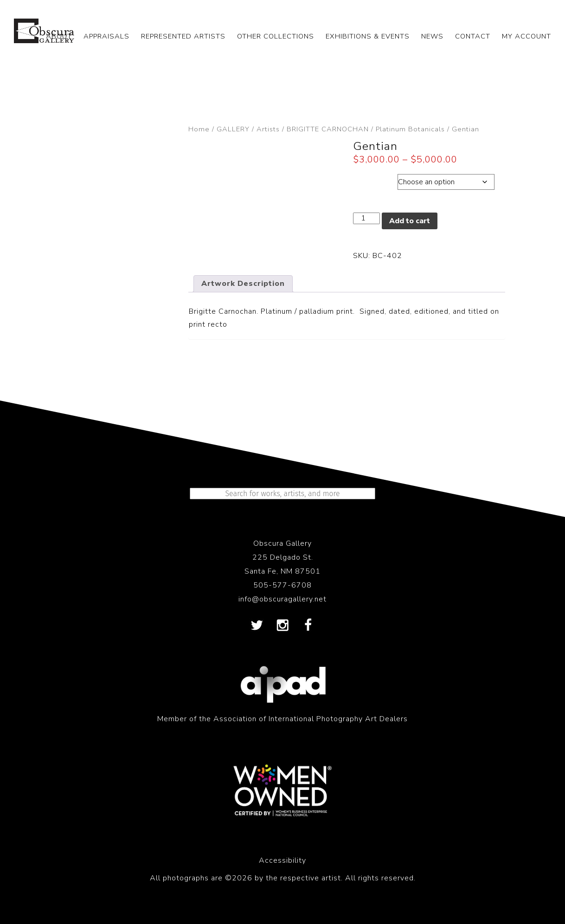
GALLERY (233, 129)
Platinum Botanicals (410, 129)
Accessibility (282, 860)
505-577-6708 (282, 585)
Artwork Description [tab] (243, 284)
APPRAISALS (106, 36)
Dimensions (375, 180)
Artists (268, 129)
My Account (526, 36)
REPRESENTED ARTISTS (183, 36)
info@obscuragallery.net (282, 599)
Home (199, 129)
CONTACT (473, 36)
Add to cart (410, 221)
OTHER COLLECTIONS (276, 36)
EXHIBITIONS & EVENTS (368, 36)
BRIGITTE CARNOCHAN (328, 129)
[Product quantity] (366, 218)
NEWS (432, 36)
